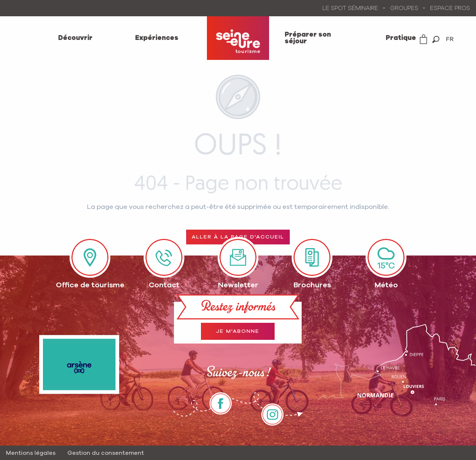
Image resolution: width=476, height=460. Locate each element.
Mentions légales (31, 453)
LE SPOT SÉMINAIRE (350, 8)
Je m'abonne (238, 331)
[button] (436, 39)
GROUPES (404, 8)
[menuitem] (75, 38)
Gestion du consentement (106, 453)
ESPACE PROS (450, 8)
